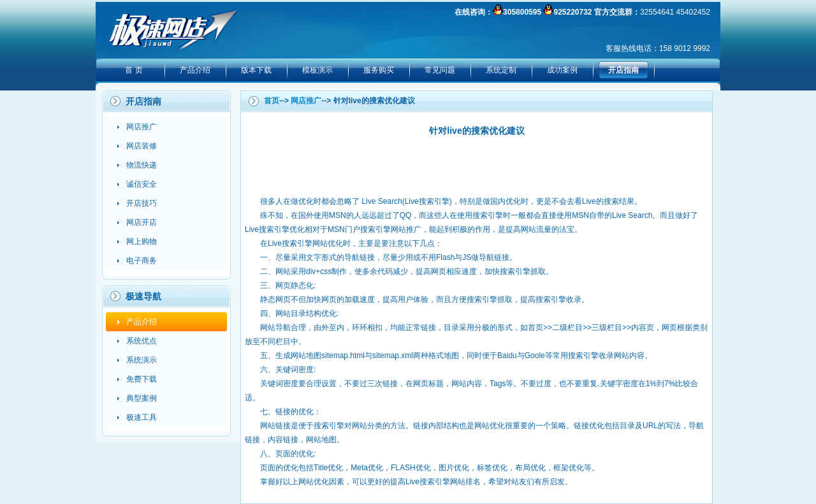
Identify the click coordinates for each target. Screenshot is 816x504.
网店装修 (142, 146)
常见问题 (440, 70)
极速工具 (142, 417)
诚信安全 (142, 184)
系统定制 (501, 70)
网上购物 (142, 241)
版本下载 (256, 70)
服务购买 (379, 70)
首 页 (134, 70)
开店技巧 (142, 203)
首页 (272, 101)
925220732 (572, 12)
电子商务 (142, 261)
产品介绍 (195, 70)
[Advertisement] (477, 166)
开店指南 (623, 70)
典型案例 (142, 398)
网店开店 (142, 222)
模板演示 (317, 70)
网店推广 (142, 127)
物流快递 (142, 165)
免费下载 (142, 379)
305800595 (522, 12)
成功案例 (562, 70)
